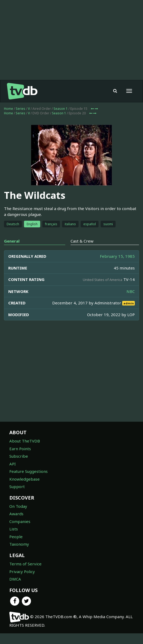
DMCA (15, 579)
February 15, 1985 (117, 256)
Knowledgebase (24, 479)
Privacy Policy (22, 571)
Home (9, 109)
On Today (18, 506)
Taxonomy (19, 544)
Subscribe (19, 456)
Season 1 (61, 109)
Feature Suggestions (28, 471)
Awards (16, 514)
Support (17, 486)
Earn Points (20, 449)
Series (21, 109)
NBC (131, 291)
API (13, 464)
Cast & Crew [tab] (82, 241)
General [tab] (12, 241)
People (16, 537)
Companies (20, 521)
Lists (14, 529)
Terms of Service (25, 564)
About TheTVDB (25, 441)
